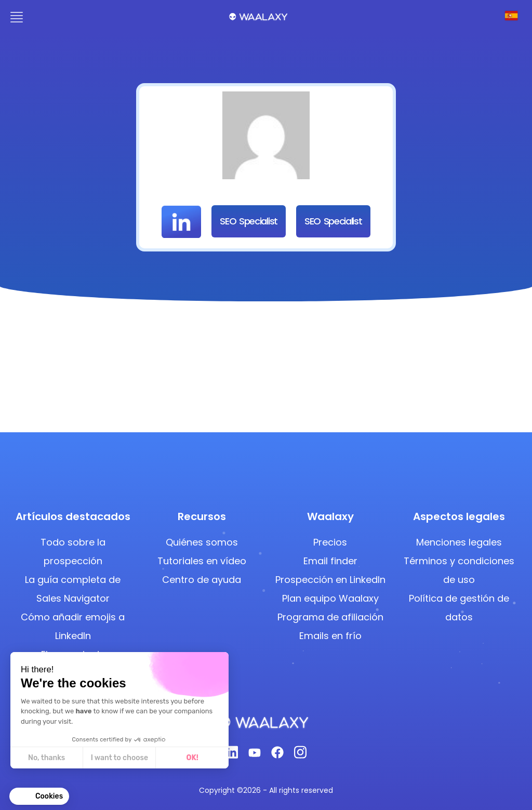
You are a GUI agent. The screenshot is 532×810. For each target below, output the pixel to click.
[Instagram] (300, 755)
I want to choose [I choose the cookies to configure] (119, 758)
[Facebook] (277, 755)
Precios (330, 542)
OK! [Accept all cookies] (192, 758)
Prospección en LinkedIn (330, 580)
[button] (39, 796)
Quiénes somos (202, 542)
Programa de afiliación (330, 617)
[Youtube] (255, 755)
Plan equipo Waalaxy (330, 598)
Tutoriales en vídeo (202, 561)
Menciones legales (459, 542)
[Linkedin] (232, 755)
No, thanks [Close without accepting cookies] (46, 758)
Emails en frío (330, 636)
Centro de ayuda (202, 580)
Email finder (330, 561)
